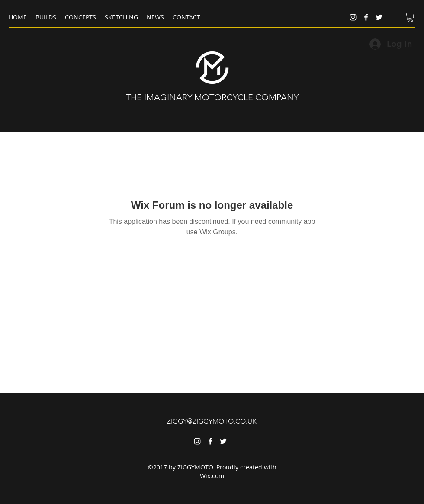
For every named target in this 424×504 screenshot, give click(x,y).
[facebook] (366, 17)
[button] (410, 17)
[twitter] (379, 17)
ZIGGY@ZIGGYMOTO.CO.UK (212, 421)
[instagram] (353, 17)
